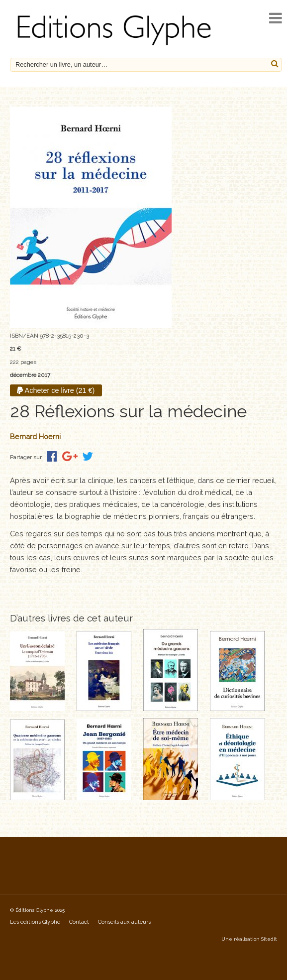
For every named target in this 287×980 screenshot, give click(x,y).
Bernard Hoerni (35, 436)
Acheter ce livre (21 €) (56, 390)
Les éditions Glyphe (35, 922)
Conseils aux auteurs (124, 922)
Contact (79, 922)
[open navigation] (276, 18)
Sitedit (269, 939)
